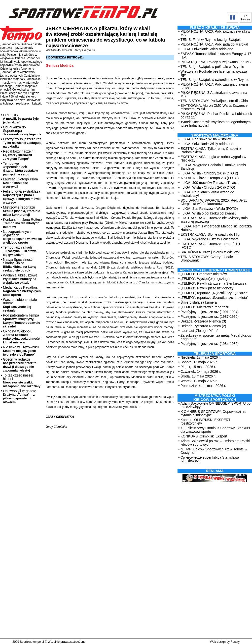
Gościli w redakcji (20, 365)
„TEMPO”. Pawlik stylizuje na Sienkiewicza (213, 283)
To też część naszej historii (22, 381)
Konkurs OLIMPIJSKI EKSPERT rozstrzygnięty (205, 422)
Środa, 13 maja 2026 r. (198, 376)
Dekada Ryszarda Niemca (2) (203, 326)
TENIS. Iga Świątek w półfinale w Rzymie (212, 67)
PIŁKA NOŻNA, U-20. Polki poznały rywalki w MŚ (215, 33)
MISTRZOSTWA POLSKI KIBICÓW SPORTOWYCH (215, 398)
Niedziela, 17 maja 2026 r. (201, 357)
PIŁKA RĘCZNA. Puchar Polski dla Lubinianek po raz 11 (216, 115)
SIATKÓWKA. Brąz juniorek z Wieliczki (210, 252)
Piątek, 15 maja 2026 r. (198, 367)
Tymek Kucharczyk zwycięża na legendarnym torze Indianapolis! (216, 124)
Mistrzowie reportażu (21, 211)
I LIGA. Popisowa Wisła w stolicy (206, 139)
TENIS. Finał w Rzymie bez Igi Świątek (211, 40)
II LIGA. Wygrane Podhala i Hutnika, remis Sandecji (213, 167)
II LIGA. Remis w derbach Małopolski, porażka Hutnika (216, 228)
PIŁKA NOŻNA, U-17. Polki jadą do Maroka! (214, 44)
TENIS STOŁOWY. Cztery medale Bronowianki (207, 259)
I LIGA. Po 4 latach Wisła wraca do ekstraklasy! (207, 194)
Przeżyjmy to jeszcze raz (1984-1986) (210, 344)
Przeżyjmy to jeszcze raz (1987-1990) (210, 317)
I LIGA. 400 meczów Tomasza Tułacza (210, 183)
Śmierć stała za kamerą (199, 302)
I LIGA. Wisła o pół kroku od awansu (209, 213)
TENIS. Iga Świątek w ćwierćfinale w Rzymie (215, 80)
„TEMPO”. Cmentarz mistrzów (204, 274)
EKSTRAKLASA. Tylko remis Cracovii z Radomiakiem (211, 150)
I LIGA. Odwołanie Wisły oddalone (207, 49)
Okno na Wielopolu (22, 337)
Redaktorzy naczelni (19, 155)
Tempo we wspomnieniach (20, 169)
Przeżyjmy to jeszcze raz (22, 143)
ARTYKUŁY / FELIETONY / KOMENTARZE (215, 270)
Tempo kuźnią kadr (21, 251)
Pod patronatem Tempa (22, 321)
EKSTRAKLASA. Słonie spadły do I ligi (210, 234)
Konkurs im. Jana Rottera (23, 223)
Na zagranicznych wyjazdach (22, 237)
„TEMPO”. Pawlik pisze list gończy (207, 288)
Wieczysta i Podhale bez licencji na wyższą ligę (214, 73)
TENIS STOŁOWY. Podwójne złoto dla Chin (214, 101)
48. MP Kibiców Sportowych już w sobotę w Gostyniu (214, 451)
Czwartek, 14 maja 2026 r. (201, 372)
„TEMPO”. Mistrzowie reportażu (205, 307)
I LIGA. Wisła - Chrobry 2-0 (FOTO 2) (209, 173)
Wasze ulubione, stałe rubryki (20, 305)
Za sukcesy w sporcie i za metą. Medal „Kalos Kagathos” (216, 337)
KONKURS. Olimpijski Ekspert (204, 436)
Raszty (235, 642)
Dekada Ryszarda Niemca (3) (203, 321)
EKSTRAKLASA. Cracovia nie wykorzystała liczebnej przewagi (214, 220)
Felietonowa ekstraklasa (22, 197)
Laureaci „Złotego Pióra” (199, 331)
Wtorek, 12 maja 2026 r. (199, 381)
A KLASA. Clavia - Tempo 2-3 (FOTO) (210, 178)
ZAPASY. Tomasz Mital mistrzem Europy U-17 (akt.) (216, 55)
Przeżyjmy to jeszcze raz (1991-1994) (210, 312)
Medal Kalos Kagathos (22, 291)
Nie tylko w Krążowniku (21, 351)
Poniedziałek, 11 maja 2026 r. (203, 386)
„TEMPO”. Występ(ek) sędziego (205, 279)
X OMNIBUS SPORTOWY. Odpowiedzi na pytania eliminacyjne (213, 413)
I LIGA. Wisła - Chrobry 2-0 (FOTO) (208, 187)
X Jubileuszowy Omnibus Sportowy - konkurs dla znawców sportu (215, 430)
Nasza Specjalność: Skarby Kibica (19, 265)
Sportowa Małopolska (215, 135)
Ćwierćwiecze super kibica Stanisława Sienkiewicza (210, 459)
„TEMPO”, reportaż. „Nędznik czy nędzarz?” (214, 293)
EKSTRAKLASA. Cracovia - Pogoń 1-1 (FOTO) (210, 246)
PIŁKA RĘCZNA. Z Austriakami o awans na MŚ (214, 94)
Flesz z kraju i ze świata (215, 28)
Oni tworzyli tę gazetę (20, 396)
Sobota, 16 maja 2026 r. (199, 362)
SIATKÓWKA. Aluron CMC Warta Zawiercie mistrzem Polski (214, 107)
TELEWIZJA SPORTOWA (215, 354)
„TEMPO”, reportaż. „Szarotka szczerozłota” (214, 298)
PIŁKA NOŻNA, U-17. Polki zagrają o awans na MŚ (215, 86)
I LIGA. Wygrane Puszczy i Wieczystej (210, 239)
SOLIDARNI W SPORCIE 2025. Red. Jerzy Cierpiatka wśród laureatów (214, 202)
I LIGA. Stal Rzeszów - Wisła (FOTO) (209, 209)
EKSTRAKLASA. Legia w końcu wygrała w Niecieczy (213, 159)
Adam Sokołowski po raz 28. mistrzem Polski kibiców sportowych (215, 443)
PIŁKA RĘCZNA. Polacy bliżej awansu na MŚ (216, 62)
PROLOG (21, 119)
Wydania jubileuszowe (20, 279)
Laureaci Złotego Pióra (20, 183)
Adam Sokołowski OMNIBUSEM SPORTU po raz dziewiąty (216, 405)
